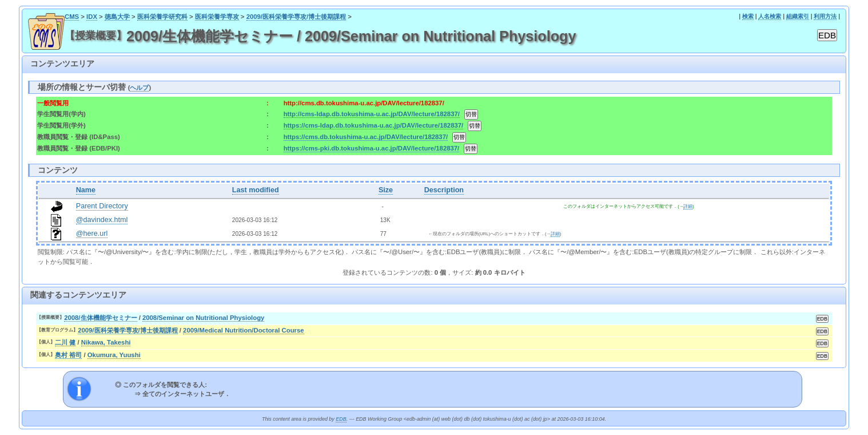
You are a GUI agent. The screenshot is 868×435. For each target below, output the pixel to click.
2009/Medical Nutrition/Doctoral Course (244, 330)
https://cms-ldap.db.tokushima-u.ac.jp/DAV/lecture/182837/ (374, 125)
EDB (341, 419)
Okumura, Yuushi (114, 355)
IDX (92, 17)
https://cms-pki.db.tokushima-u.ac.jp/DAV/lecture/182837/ (372, 148)
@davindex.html (102, 220)
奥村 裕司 (68, 355)
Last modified (256, 190)
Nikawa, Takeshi (106, 342)
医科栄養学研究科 (162, 17)
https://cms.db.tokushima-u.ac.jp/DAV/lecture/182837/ (366, 137)
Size (386, 190)
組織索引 (798, 16)
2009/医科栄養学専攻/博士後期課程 (296, 17)
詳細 (688, 206)
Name (86, 190)
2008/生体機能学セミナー (100, 318)
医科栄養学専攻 (217, 17)
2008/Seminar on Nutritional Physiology (203, 318)
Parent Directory (102, 206)
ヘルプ (139, 88)
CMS (72, 17)
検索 (748, 16)
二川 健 (65, 342)
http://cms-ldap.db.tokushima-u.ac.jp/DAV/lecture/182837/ (372, 114)
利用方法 (825, 16)
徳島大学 (117, 17)
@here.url (92, 234)
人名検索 (770, 16)
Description (444, 190)
